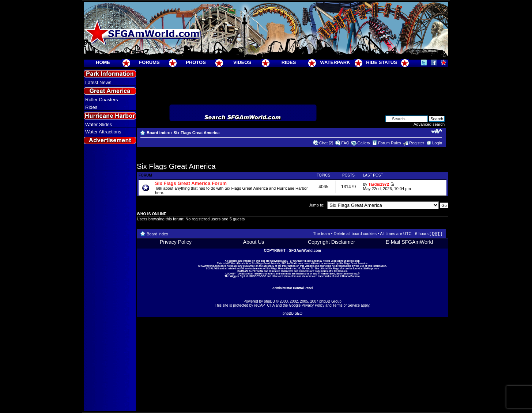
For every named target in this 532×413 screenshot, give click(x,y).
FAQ (345, 143)
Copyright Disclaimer (331, 242)
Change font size (437, 131)
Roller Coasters (102, 100)
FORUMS (149, 62)
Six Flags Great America (196, 133)
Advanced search (429, 124)
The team (321, 234)
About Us (254, 242)
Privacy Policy (176, 242)
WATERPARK (335, 62)
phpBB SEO (293, 313)
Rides (91, 107)
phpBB (269, 301)
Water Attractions (103, 132)
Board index (158, 133)
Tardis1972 (379, 184)
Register (417, 143)
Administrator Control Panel (293, 288)
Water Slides (99, 124)
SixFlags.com (371, 268)
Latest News (98, 82)
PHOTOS (196, 62)
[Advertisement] (110, 278)
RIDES (289, 62)
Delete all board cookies (355, 234)
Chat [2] (326, 143)
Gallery (364, 143)
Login (437, 143)
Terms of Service (346, 305)
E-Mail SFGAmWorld (410, 242)
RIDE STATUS (382, 62)
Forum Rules (390, 143)
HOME (103, 62)
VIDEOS (242, 62)
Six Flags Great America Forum (191, 183)
